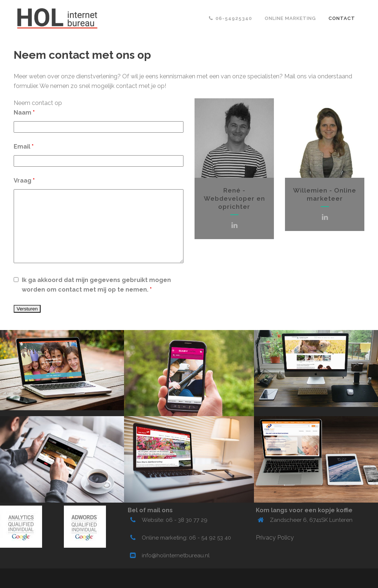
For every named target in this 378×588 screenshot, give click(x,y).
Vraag (24, 181)
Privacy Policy (275, 538)
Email (24, 147)
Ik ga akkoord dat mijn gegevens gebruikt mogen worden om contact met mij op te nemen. (96, 285)
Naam (24, 113)
